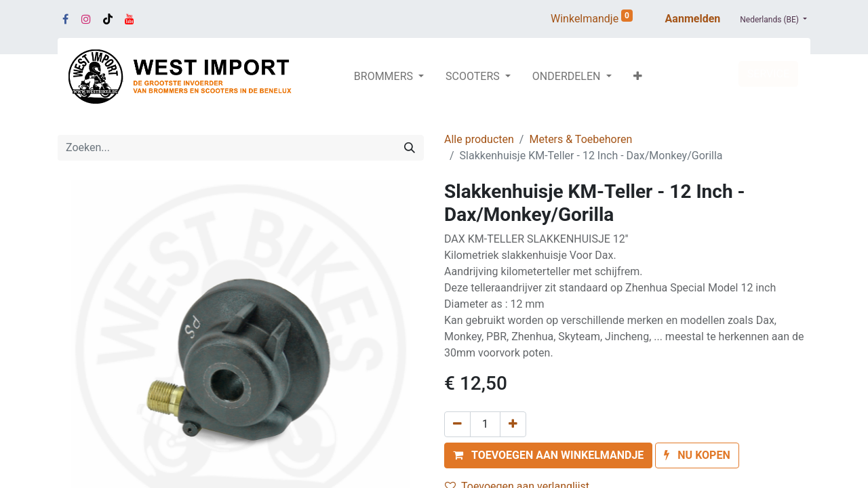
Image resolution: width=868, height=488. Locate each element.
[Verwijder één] (457, 424)
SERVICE (768, 74)
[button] (638, 77)
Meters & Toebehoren (580, 139)
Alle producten (479, 139)
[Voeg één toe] (513, 424)
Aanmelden (693, 19)
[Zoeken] (410, 148)
